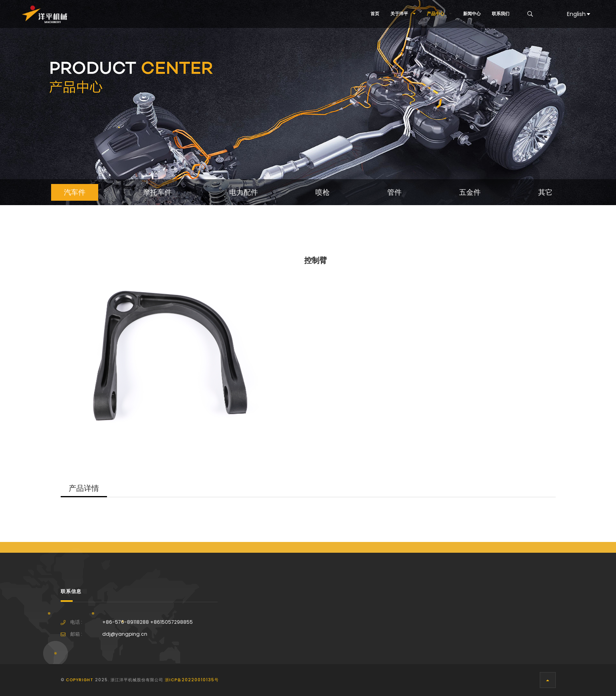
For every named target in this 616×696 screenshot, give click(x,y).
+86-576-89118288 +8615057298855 (148, 622)
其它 (545, 192)
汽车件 (75, 192)
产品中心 (439, 14)
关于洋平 (403, 14)
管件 (394, 192)
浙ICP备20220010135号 (192, 680)
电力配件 (244, 192)
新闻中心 (472, 14)
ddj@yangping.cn (125, 634)
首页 (375, 14)
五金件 (470, 192)
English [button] (579, 14)
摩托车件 (157, 192)
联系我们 (501, 14)
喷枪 (323, 192)
